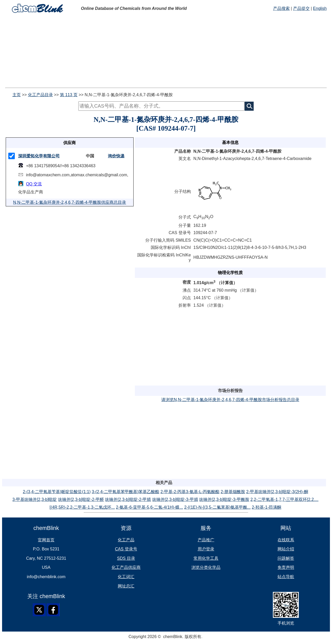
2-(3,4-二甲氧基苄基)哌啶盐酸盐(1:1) (57, 492)
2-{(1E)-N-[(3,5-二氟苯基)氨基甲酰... (217, 507)
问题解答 (286, 558)
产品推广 (206, 540)
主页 (17, 95)
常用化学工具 (206, 558)
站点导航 (286, 577)
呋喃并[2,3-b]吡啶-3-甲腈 (175, 499)
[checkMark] (12, 156)
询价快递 (116, 156)
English (320, 8)
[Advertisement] (158, 51)
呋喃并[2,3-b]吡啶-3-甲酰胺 (224, 499)
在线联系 (286, 540)
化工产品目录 (40, 95)
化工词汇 (126, 577)
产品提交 (301, 8)
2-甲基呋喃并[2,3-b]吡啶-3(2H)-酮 (277, 492)
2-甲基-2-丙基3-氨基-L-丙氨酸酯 (190, 492)
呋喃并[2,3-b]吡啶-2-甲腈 (128, 499)
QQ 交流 (34, 184)
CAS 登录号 (126, 549)
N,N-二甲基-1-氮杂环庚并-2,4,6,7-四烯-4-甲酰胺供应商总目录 (70, 202)
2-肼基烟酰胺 (233, 492)
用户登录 (206, 549)
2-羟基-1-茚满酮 (267, 507)
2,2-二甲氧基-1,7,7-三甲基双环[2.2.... (284, 499)
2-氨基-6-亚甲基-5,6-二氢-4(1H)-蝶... (150, 507)
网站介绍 (286, 549)
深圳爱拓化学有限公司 (39, 156)
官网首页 (46, 540)
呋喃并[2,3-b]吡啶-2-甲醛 (81, 499)
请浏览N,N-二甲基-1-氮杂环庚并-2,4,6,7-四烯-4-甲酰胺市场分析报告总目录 (230, 400)
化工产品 (126, 540)
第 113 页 (69, 95)
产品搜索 (281, 8)
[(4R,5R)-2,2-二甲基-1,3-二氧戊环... (82, 507)
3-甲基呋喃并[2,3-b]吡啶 (35, 499)
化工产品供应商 (126, 567)
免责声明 (286, 567)
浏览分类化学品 (206, 567)
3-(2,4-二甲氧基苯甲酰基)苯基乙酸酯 (126, 492)
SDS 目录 (126, 558)
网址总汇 (126, 586)
